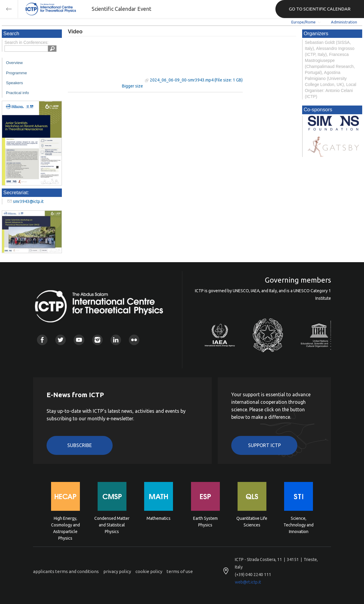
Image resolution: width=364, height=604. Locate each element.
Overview (14, 63)
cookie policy (149, 571)
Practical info (17, 93)
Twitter (61, 340)
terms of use (180, 571)
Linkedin (116, 340)
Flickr (134, 340)
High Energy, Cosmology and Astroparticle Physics (65, 524)
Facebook (42, 340)
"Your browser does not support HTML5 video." (105, 63)
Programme (17, 73)
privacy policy (117, 571)
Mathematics (159, 518)
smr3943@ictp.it (28, 201)
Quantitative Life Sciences (252, 522)
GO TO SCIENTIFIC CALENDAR (320, 9)
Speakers (14, 83)
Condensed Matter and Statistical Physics (112, 524)
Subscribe (80, 445)
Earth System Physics (205, 522)
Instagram (97, 340)
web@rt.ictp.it (248, 582)
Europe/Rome (303, 22)
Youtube (79, 340)
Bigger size (132, 86)
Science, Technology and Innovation (299, 524)
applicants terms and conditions (66, 571)
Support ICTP (264, 445)
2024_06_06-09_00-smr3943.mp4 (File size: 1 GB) (196, 80)
